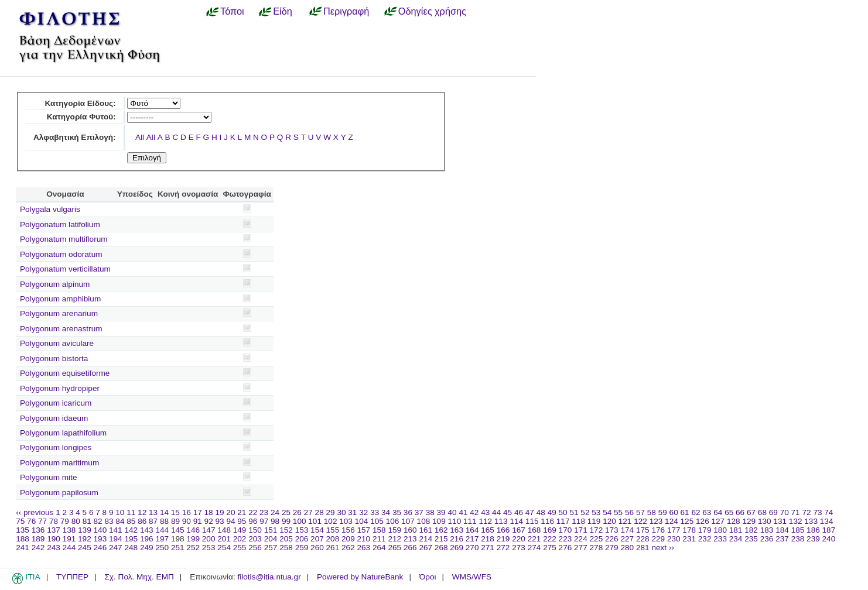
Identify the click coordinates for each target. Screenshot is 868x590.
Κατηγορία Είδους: (80, 103)
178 (689, 530)
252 (193, 548)
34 (386, 512)
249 (147, 548)
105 (377, 521)
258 (286, 548)
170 (565, 530)
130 (765, 521)
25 (286, 512)
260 (317, 548)
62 (696, 512)
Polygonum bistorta (54, 359)
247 (116, 548)
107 (408, 521)
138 (69, 530)
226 (612, 539)
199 (193, 539)
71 (796, 512)
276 (565, 548)
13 (153, 512)
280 (627, 548)
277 (581, 548)
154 (317, 530)
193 (100, 539)
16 (187, 512)
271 (488, 548)
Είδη (283, 11)
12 (142, 512)
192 (85, 539)
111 (470, 521)
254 (224, 548)
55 (618, 512)
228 (643, 539)
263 (364, 548)
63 (707, 512)
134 (827, 521)
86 (142, 521)
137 (54, 530)
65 (729, 512)
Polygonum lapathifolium (63, 433)
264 (379, 548)
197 (162, 539)
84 (120, 521)
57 (640, 512)
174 (627, 530)
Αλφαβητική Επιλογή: (75, 137)
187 (829, 530)
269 (457, 548)
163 (457, 530)
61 (685, 512)
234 (736, 539)
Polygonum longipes (56, 447)
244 (69, 548)
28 (319, 512)
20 (230, 512)
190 (54, 539)
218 (488, 539)
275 (550, 548)
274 (534, 548)
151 (271, 530)
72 (806, 512)
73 (817, 512)
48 (541, 512)
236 (767, 539)
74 (828, 512)
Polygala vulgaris (50, 209)
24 (275, 512)
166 (503, 530)
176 (658, 530)
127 (718, 521)
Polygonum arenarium (59, 313)
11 (131, 512)
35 (397, 512)
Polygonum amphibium (60, 299)
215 (441, 539)
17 (198, 512)
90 (187, 521)
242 (38, 548)
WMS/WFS (472, 577)
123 (656, 521)
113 (501, 521)
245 (85, 548)
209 (348, 539)
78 (54, 521)
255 (240, 548)
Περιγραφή (346, 11)
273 (519, 548)
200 (209, 539)
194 (116, 539)
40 (452, 512)
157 (364, 530)
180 (720, 530)
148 (224, 530)
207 (317, 539)
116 (547, 521)
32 (363, 512)
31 (352, 512)
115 (532, 521)
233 (720, 539)
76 (31, 521)
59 (663, 512)
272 (503, 548)
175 (643, 530)
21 (242, 512)
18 (209, 512)
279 (612, 548)
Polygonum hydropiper (60, 388)
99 (286, 521)
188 (23, 539)
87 (153, 521)
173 (612, 530)
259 (302, 548)
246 (100, 548)
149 (240, 530)
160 (410, 530)
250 (162, 548)
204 (271, 539)
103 (346, 521)
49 (552, 512)
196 (147, 539)
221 (534, 539)
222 (550, 539)
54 (607, 512)
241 (23, 548)
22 (253, 512)
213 (410, 539)
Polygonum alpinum (55, 284)
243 (54, 548)
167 (519, 530)
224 (581, 539)
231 (689, 539)
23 (264, 512)
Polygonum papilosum (59, 493)
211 (379, 539)
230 (674, 539)
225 (597, 539)
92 (209, 521)
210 (364, 539)
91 (198, 521)
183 (767, 530)
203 (255, 539)
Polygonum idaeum (54, 418)
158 (379, 530)
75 (20, 521)
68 (762, 512)
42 (474, 512)
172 (597, 530)
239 (813, 539)
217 (472, 539)
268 (441, 548)
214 (426, 539)
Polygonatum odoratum (61, 254)
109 (439, 521)
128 (734, 521)
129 (749, 521)
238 (798, 539)
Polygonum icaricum (56, 403)
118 (578, 521)
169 (550, 530)
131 (780, 521)
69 (773, 512)
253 (209, 548)
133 (811, 521)
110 (455, 521)
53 (596, 512)
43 (485, 512)
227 (627, 539)
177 (674, 530)
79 (65, 521)
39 (441, 512)
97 (264, 521)
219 (503, 539)
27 (308, 512)
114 (516, 521)
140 (100, 530)
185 (798, 530)
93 (220, 521)
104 (362, 521)
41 (463, 512)
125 (687, 521)
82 (98, 521)
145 (178, 530)
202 (240, 539)
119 (594, 521)
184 (782, 530)
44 (496, 512)
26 (297, 512)
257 (271, 548)
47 (530, 512)
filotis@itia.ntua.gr (269, 577)
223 (565, 539)
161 (426, 530)
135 (23, 530)
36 (408, 512)
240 (829, 539)
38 (430, 512)
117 (563, 521)
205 (286, 539)
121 (625, 521)
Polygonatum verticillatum (65, 269)
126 (703, 521)
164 (472, 530)
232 (705, 539)
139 (85, 530)
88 (164, 521)
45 (508, 512)
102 (331, 521)
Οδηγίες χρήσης (432, 11)
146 (193, 530)
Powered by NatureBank (360, 577)
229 (658, 539)
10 (120, 512)
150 (255, 530)
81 (87, 521)
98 (275, 521)
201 (224, 539)
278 (597, 548)
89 (175, 521)
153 (302, 530)
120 (609, 521)
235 (751, 539)
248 (131, 548)
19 (219, 512)
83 (109, 521)
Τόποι (232, 11)
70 (785, 512)
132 (796, 521)
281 (643, 548)
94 (230, 521)
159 (394, 530)
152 (286, 530)
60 (674, 512)
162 (441, 530)
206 (302, 539)
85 (131, 521)
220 (519, 539)
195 (131, 539)
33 (375, 512)
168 (534, 530)
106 (393, 521)
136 (38, 530)
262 (348, 548)
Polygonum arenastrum (61, 329)
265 (394, 548)
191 (69, 539)
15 (175, 512)
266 (410, 548)
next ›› (663, 548)
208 (333, 539)
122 (640, 521)
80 (76, 521)
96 (253, 521)
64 (718, 512)
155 (333, 530)
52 (585, 512)
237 (782, 539)
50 (563, 512)
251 (178, 548)
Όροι (428, 577)
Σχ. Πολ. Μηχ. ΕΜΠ (139, 577)
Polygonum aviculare (57, 343)
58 (652, 512)
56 (629, 512)
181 (736, 530)
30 (341, 512)
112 (485, 521)
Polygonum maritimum (59, 463)
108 (424, 521)
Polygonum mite (48, 477)
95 (242, 521)
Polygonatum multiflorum (64, 239)
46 (519, 512)
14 (164, 512)
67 (751, 512)
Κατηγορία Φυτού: (81, 117)
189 (38, 539)
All (140, 137)
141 (116, 530)
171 (581, 530)
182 (751, 530)
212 (394, 539)
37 (419, 512)
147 (209, 530)
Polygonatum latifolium (60, 224)
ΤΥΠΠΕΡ (72, 577)
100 (300, 521)
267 (426, 548)
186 (813, 530)
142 (131, 530)
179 (705, 530)
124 (671, 521)
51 (574, 512)
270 (472, 548)
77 (42, 521)
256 (255, 548)
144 (162, 530)
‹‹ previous (35, 512)
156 (348, 530)
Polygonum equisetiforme (65, 373)
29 (331, 512)
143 (147, 530)
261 (333, 548)
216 (457, 539)
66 (740, 512)
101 (315, 521)
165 (488, 530)
